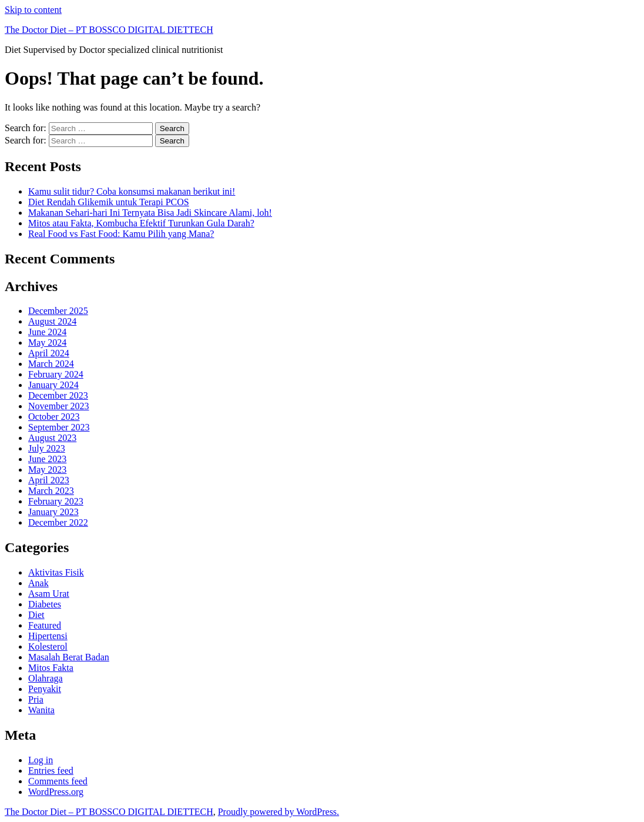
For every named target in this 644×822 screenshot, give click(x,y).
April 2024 (49, 353)
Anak (38, 583)
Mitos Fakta (51, 668)
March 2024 (51, 364)
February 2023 (56, 501)
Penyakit (45, 689)
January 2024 (53, 385)
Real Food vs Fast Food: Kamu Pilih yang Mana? (121, 234)
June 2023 (47, 459)
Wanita (41, 710)
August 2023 (52, 438)
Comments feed (58, 781)
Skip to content (33, 10)
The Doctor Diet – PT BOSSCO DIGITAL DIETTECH (109, 30)
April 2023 (49, 480)
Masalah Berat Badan (69, 657)
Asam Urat (49, 594)
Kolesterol (48, 646)
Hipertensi (48, 636)
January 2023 (53, 512)
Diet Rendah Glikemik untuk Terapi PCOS (109, 202)
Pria (36, 699)
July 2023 (47, 448)
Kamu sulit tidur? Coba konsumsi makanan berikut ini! (132, 191)
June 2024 (47, 332)
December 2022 (58, 522)
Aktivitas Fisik (56, 572)
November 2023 (59, 406)
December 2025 (58, 311)
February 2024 (56, 374)
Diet (36, 615)
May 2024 (47, 342)
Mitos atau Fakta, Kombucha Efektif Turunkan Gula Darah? (141, 223)
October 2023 (54, 417)
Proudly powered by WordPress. (279, 812)
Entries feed (51, 771)
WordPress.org (56, 792)
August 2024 (52, 321)
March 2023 (51, 491)
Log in (41, 760)
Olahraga (46, 678)
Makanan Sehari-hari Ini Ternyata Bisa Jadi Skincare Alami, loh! (150, 213)
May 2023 (47, 470)
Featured (45, 625)
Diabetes (45, 604)
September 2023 (59, 427)
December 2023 (58, 395)
